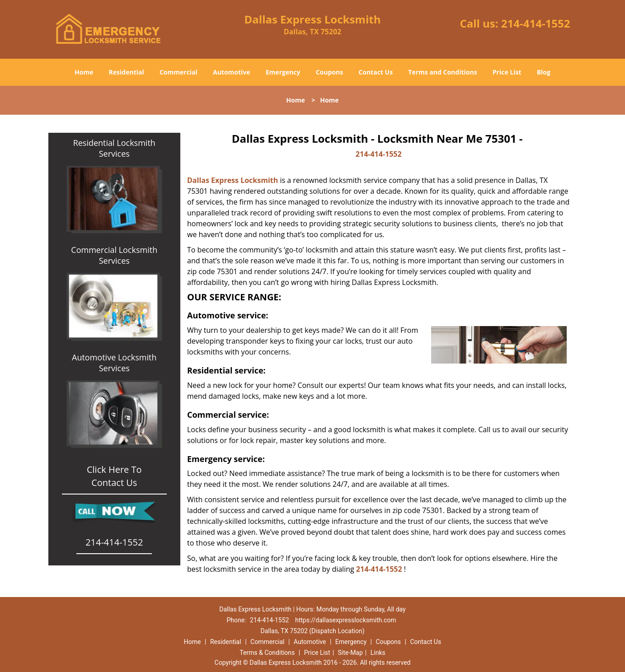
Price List (507, 72)
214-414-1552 (536, 23)
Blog (544, 72)
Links (378, 653)
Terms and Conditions (442, 72)
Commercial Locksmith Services (114, 255)
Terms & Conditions (267, 653)
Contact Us (376, 72)
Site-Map (350, 653)
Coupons (329, 72)
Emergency (283, 72)
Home (84, 72)
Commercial (179, 72)
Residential (127, 72)
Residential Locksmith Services (114, 148)
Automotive (232, 72)
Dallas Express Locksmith (233, 180)
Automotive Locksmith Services (114, 363)
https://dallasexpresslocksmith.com (346, 620)
